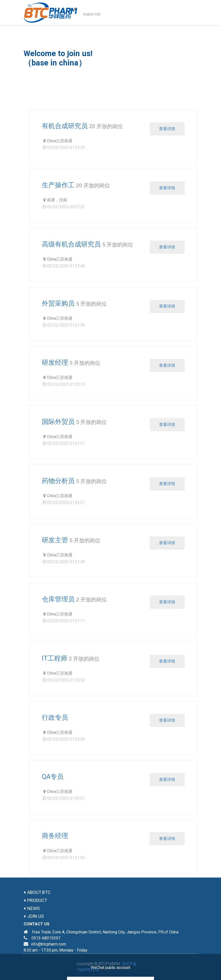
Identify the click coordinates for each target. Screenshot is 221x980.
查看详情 (167, 129)
